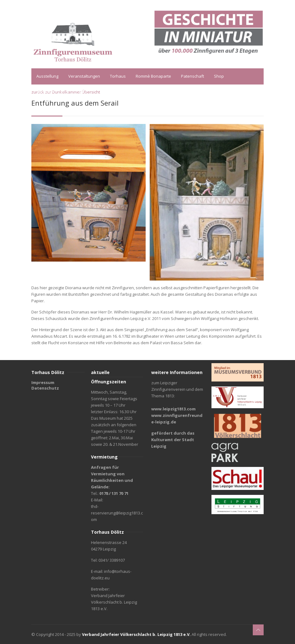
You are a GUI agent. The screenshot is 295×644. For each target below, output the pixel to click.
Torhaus (118, 76)
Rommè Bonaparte (153, 76)
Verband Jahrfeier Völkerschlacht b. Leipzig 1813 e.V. (136, 634)
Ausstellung (47, 76)
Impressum (43, 382)
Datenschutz (45, 388)
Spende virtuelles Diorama (61, 92)
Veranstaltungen (84, 76)
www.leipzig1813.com (173, 409)
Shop (219, 76)
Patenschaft (193, 76)
